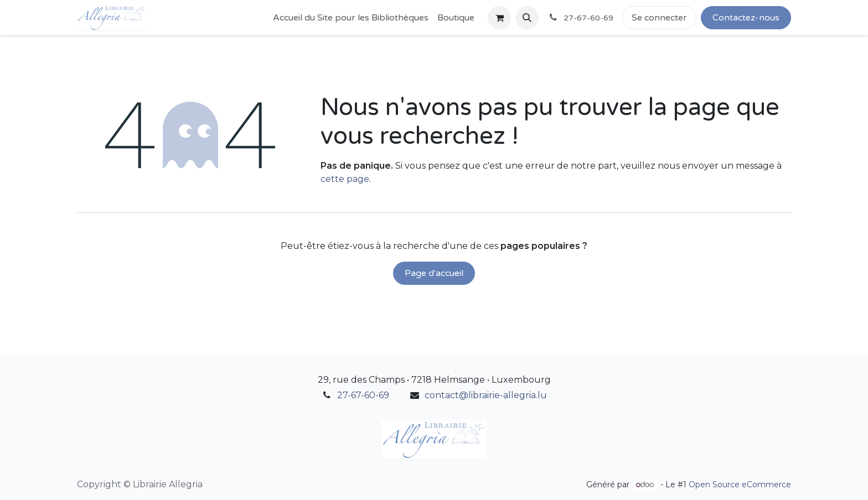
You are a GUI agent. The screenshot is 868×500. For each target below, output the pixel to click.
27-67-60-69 (363, 395)
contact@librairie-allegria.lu (486, 395)
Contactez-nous (746, 18)
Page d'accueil (434, 273)
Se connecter (659, 18)
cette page (345, 179)
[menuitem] (351, 18)
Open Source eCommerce (740, 485)
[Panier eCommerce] (499, 18)
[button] (527, 18)
